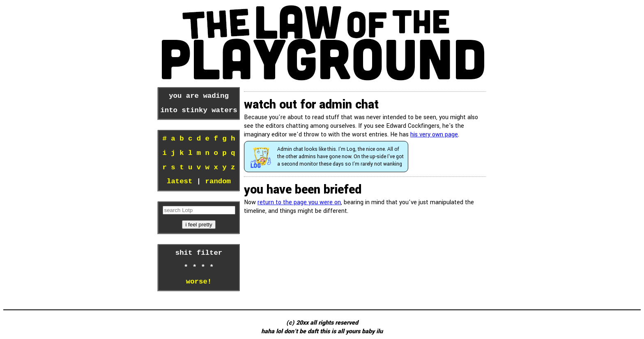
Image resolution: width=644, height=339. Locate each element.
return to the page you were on (299, 202)
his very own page (434, 135)
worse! (199, 282)
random (218, 182)
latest (179, 182)
